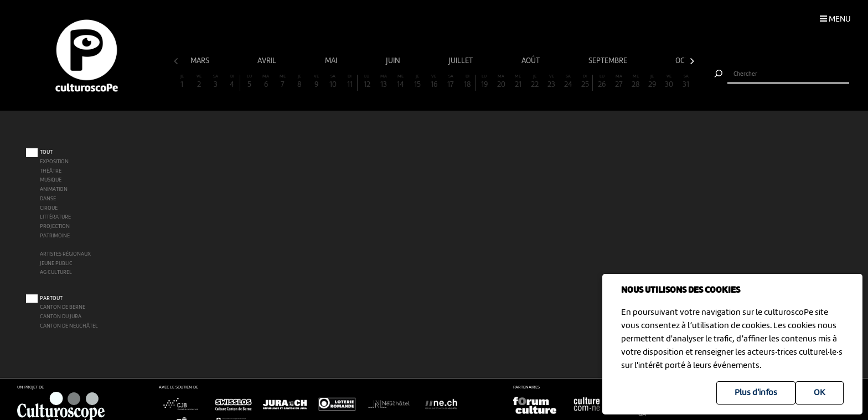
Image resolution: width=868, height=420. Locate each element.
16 (434, 82)
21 (518, 82)
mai (332, 61)
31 (686, 82)
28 (635, 82)
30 (669, 82)
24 (569, 82)
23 (551, 82)
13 (384, 82)
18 (467, 82)
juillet (461, 61)
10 (333, 82)
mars (201, 61)
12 (366, 82)
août (531, 61)
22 (535, 82)
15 (417, 82)
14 (400, 82)
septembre (609, 61)
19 (484, 82)
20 (501, 82)
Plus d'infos (756, 393)
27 (619, 82)
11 (350, 82)
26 (602, 82)
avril (268, 61)
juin (394, 61)
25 (585, 82)
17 (451, 82)
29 (652, 82)
